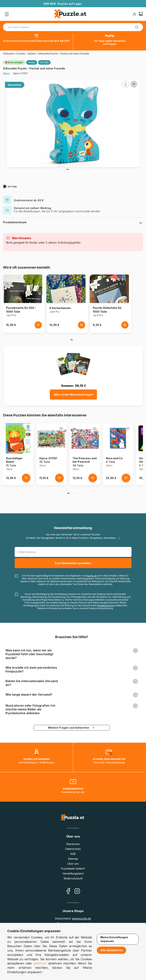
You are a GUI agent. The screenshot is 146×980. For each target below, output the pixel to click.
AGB (73, 854)
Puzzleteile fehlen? (73, 869)
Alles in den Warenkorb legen (73, 394)
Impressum (73, 844)
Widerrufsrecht (73, 878)
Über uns (73, 864)
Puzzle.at (91, 576)
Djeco (6, 73)
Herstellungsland (73, 873)
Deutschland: (73, 918)
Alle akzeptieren (111, 950)
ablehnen (40, 963)
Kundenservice (106, 605)
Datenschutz (73, 849)
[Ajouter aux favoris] (134, 84)
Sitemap (73, 859)
